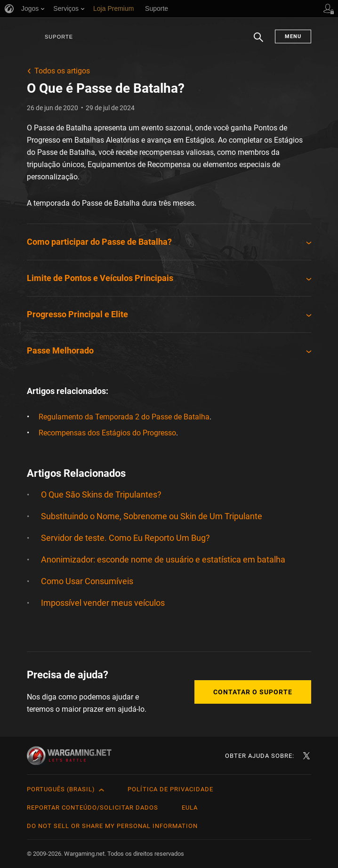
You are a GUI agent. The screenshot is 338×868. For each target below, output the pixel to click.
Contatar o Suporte (253, 692)
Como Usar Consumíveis (87, 581)
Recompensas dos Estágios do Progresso (107, 433)
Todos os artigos (62, 71)
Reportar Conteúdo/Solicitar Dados (93, 808)
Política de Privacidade (170, 789)
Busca (258, 42)
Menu (293, 36)
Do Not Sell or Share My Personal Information (112, 826)
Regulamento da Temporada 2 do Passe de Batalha (124, 417)
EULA (190, 808)
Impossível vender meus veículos (103, 603)
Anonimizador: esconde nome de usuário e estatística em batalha (163, 559)
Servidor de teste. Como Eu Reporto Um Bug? (125, 538)
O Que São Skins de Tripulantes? (101, 494)
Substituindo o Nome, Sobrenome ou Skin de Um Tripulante (152, 516)
